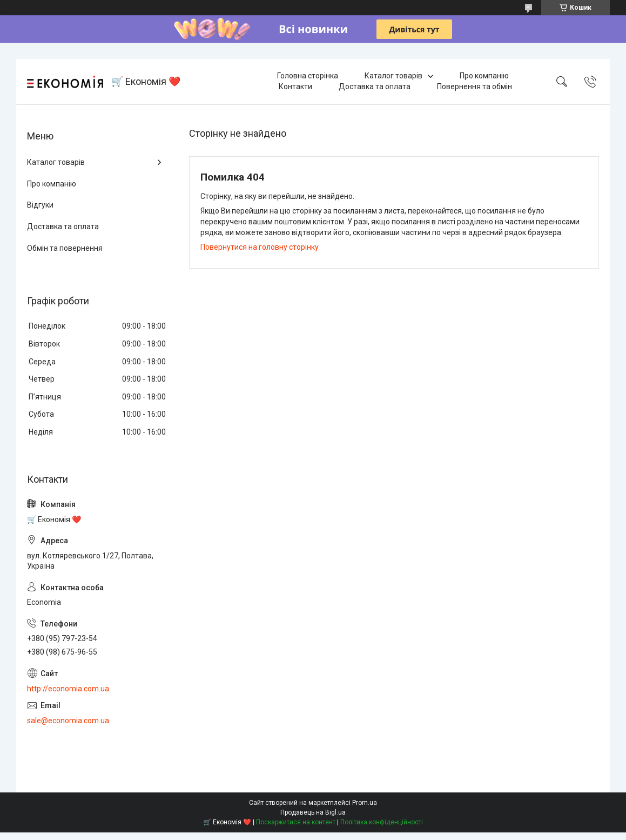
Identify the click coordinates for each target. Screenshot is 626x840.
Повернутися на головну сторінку (260, 247)
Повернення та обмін (474, 86)
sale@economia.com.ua (68, 721)
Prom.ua (365, 803)
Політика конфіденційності (382, 822)
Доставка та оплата (375, 86)
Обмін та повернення (65, 248)
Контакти (295, 86)
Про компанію (484, 76)
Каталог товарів (393, 76)
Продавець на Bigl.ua (313, 812)
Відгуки (40, 205)
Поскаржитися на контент (296, 822)
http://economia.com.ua (68, 689)
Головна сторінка (308, 76)
